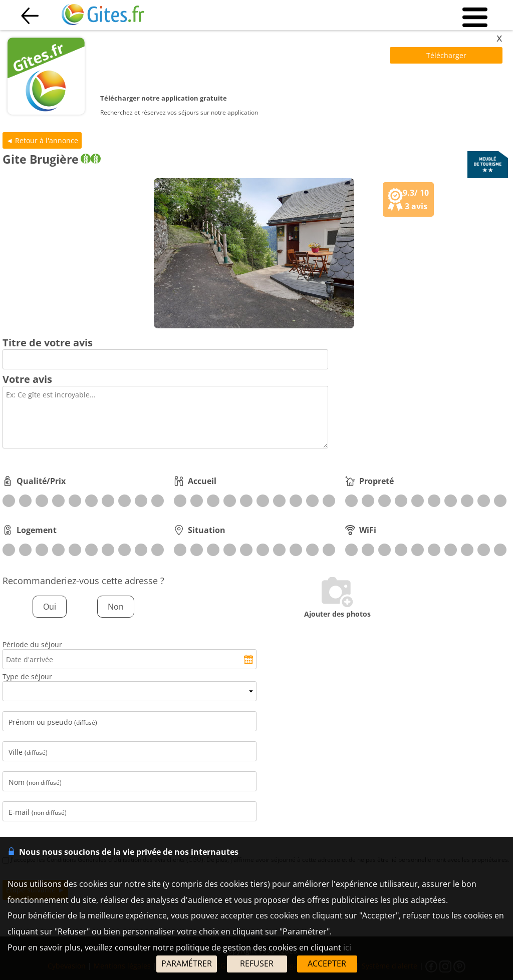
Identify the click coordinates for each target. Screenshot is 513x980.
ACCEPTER (327, 963)
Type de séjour (27, 676)
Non (116, 607)
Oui (50, 607)
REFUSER (257, 963)
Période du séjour (32, 644)
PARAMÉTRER (187, 963)
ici (347, 947)
